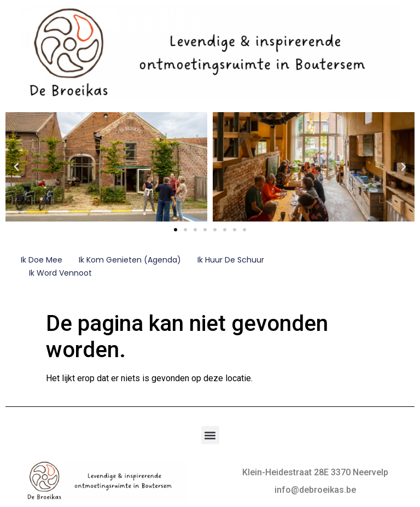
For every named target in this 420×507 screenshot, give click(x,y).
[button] (16, 167)
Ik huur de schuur (231, 260)
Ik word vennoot (60, 273)
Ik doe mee (42, 260)
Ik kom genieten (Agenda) (130, 260)
